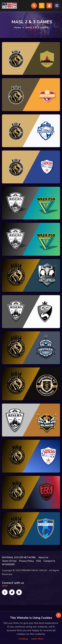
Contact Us (49, 561)
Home (18, 27)
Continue (23, 639)
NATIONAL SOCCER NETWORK (19, 557)
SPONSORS (8, 564)
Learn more (37, 639)
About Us (43, 557)
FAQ (39, 561)
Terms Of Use (9, 561)
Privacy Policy (26, 561)
